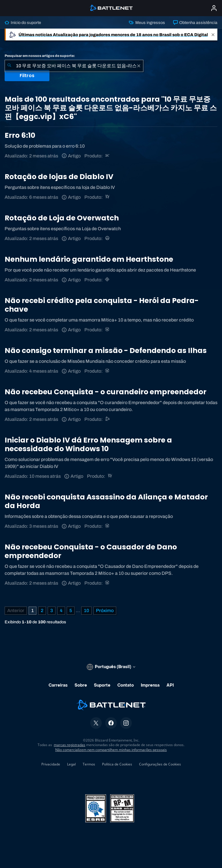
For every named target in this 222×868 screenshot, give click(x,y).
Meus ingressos (147, 23)
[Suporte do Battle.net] (108, 419)
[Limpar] (139, 66)
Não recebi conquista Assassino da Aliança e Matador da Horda (106, 501)
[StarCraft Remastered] (108, 156)
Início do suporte (23, 23)
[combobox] (74, 66)
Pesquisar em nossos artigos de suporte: (40, 56)
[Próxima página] (105, 611)
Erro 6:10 (20, 135)
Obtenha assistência (195, 23)
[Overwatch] (108, 238)
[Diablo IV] (108, 197)
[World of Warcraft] (108, 330)
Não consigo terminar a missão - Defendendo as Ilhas (106, 351)
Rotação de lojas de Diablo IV (59, 177)
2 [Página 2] (42, 610)
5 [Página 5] (71, 610)
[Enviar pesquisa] (9, 66)
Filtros (27, 76)
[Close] (213, 35)
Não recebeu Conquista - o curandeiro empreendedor (106, 392)
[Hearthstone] (108, 280)
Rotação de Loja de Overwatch (62, 218)
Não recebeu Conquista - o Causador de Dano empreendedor (91, 551)
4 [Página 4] (61, 610)
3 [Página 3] (52, 610)
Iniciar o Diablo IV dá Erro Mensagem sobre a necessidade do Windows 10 (88, 444)
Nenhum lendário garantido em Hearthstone (89, 259)
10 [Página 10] (86, 610)
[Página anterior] (16, 611)
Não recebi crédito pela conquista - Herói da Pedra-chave (102, 305)
